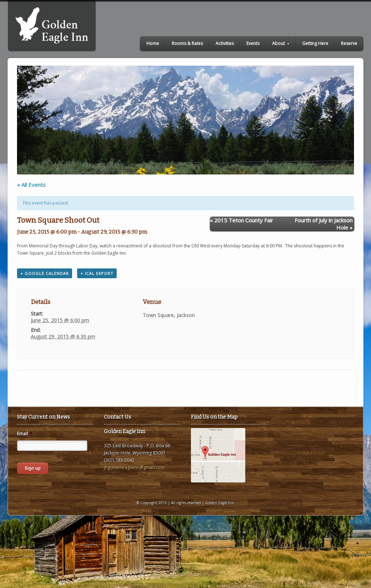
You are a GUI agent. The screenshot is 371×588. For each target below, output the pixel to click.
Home (153, 43)
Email (24, 434)
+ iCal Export (97, 273)
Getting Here (315, 43)
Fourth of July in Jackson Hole (324, 224)
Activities (225, 43)
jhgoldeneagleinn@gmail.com (134, 467)
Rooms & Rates (187, 43)
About (281, 43)
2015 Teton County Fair (241, 220)
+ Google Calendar (45, 273)
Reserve (349, 43)
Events (253, 43)
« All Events (31, 185)
